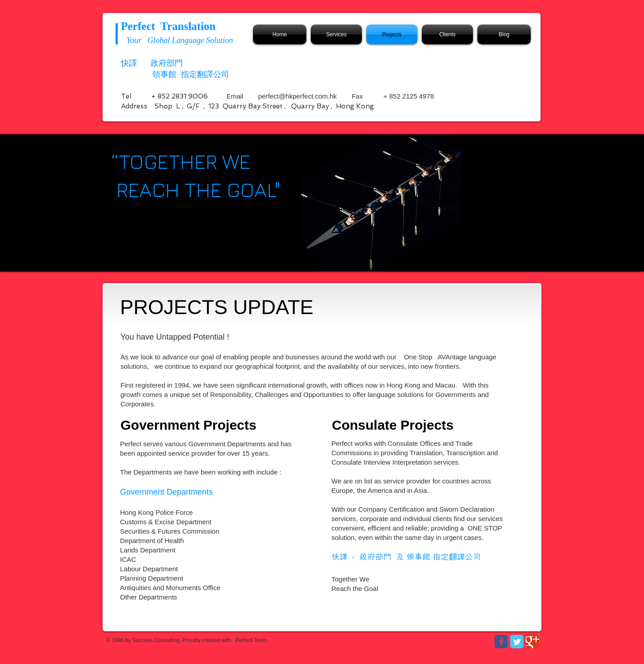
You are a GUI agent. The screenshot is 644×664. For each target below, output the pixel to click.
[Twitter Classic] (517, 642)
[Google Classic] (532, 642)
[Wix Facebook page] (501, 642)
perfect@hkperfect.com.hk (298, 96)
